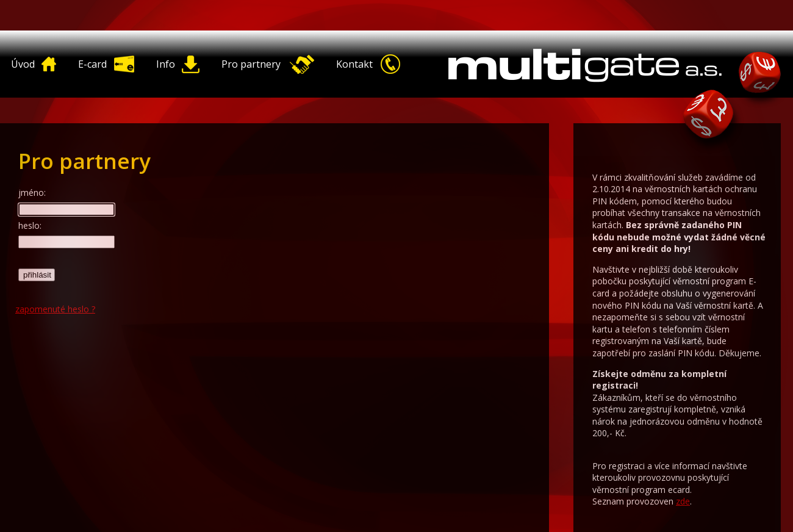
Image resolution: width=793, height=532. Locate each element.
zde (683, 501)
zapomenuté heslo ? (55, 309)
